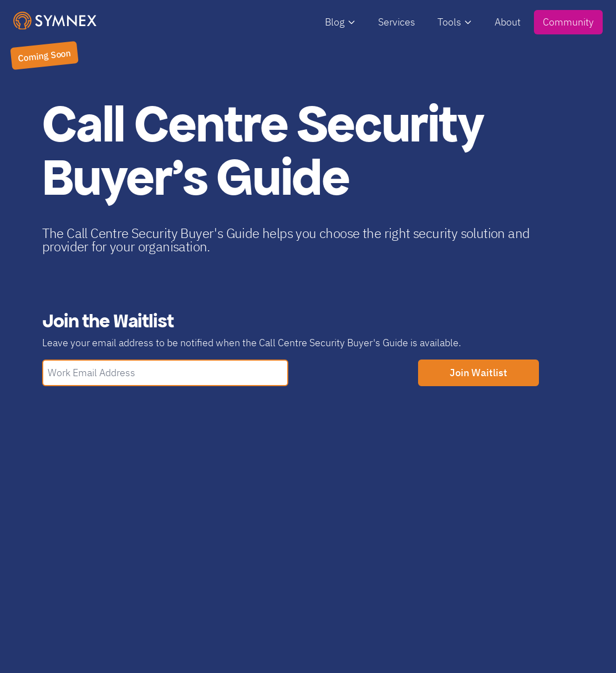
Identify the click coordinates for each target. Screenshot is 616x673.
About (508, 22)
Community (568, 22)
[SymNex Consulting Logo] (55, 21)
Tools (455, 22)
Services (397, 22)
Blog (340, 22)
